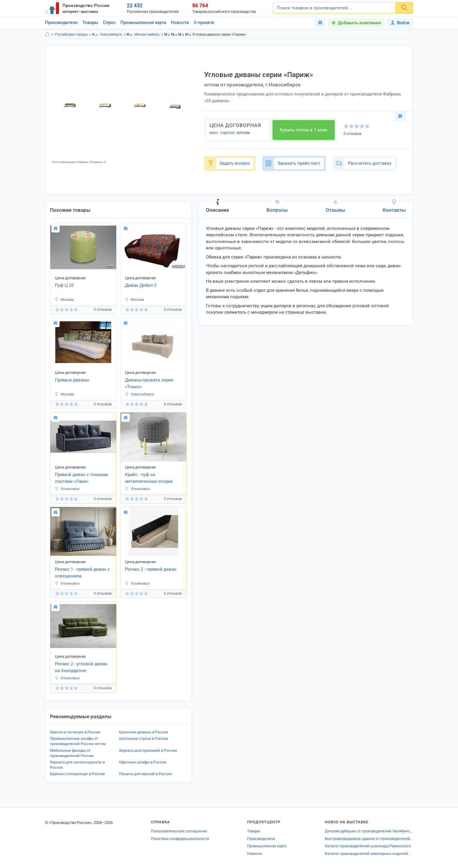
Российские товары (71, 34)
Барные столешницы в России (77, 774)
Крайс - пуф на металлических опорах (149, 478)
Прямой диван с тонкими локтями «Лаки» (81, 478)
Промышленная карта (143, 22)
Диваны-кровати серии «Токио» (149, 383)
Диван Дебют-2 (141, 285)
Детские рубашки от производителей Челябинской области (369, 831)
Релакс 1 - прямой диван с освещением (82, 573)
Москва (64, 300)
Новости (180, 22)
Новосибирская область (95, 34)
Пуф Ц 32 (64, 285)
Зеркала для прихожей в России (148, 750)
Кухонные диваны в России (144, 732)
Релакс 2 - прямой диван (151, 569)
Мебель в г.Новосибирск (174, 34)
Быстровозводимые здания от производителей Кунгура (369, 839)
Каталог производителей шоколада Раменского (368, 846)
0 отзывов (352, 134)
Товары (90, 22)
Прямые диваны (72, 380)
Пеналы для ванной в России (145, 774)
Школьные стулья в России (143, 738)
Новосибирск (111, 34)
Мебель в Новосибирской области (167, 34)
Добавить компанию (360, 23)
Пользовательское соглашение (179, 831)
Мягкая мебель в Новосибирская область (181, 34)
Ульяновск (67, 489)
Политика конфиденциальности (180, 839)
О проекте (204, 22)
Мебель (130, 34)
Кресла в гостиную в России (75, 732)
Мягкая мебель (147, 34)
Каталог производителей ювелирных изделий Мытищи (369, 854)
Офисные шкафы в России (143, 762)
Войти (400, 23)
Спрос (109, 22)
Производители (61, 22)
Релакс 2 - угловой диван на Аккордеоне (81, 667)
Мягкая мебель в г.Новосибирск (188, 34)
